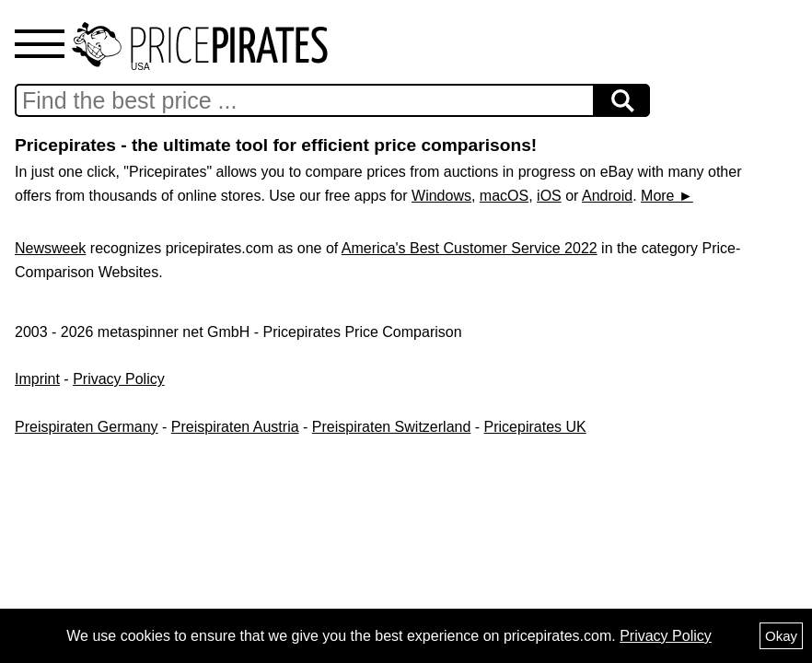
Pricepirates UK (535, 427)
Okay (781, 636)
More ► (667, 196)
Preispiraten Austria (235, 427)
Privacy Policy (119, 379)
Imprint (37, 379)
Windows (441, 196)
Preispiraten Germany (87, 427)
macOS (504, 196)
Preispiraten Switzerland (392, 427)
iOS (549, 196)
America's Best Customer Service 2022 (470, 248)
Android (607, 196)
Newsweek (50, 248)
